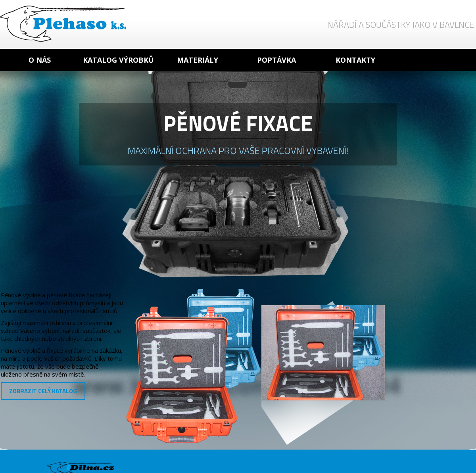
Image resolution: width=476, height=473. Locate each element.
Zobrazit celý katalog (43, 391)
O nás (40, 60)
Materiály (198, 60)
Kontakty (355, 60)
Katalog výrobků (118, 60)
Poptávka (276, 60)
